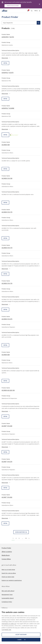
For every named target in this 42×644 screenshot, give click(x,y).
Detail (5, 63)
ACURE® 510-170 (7, 212)
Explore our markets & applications (12, 580)
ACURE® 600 (6, 355)
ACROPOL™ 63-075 (8, 73)
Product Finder (6, 548)
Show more (6, 58)
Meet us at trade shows (8, 570)
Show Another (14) (21, 532)
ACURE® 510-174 (7, 248)
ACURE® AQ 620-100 (8, 390)
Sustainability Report (8, 598)
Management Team (7, 595)
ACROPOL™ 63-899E (8, 108)
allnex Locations (7, 552)
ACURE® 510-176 (7, 283)
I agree (21, 640)
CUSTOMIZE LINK (6, 630)
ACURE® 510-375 (7, 319)
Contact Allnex (6, 559)
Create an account (13, 6)
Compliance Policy (7, 602)
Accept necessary (21, 634)
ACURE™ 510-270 (7, 462)
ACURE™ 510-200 (7, 426)
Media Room (6, 555)
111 (26, 538)
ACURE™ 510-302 (7, 497)
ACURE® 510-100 (7, 178)
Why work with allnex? (8, 591)
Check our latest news (8, 577)
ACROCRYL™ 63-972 (8, 37)
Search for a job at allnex (9, 573)
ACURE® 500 (6, 145)
